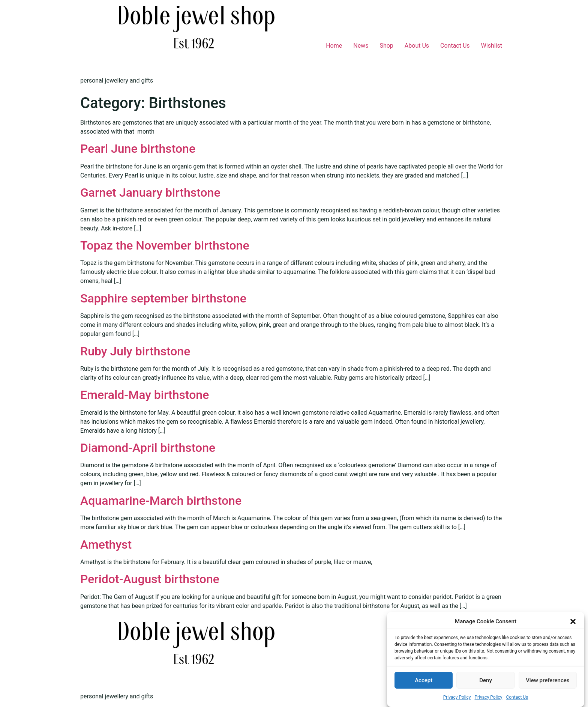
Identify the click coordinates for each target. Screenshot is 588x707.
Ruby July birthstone (135, 351)
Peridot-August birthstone (150, 579)
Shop (386, 46)
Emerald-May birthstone (145, 395)
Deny (486, 680)
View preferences (547, 680)
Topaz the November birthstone (165, 245)
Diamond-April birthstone (148, 448)
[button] (573, 621)
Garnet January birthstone (150, 193)
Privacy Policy (457, 697)
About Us (417, 46)
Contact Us (517, 697)
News (361, 46)
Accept (424, 680)
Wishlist (492, 46)
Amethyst (106, 545)
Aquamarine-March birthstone (161, 501)
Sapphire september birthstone (163, 298)
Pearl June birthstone (138, 149)
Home (334, 46)
